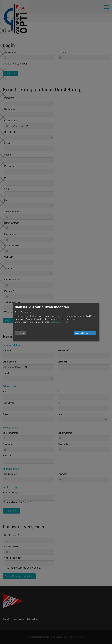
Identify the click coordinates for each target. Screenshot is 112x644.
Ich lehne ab (21, 333)
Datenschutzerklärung (60, 322)
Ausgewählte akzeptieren (85, 333)
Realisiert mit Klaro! (90, 338)
